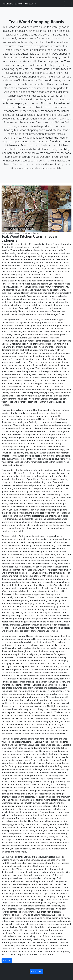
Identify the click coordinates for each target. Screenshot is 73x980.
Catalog (7, 961)
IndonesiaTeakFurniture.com (19, 3)
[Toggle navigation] (68, 4)
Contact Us (36, 971)
